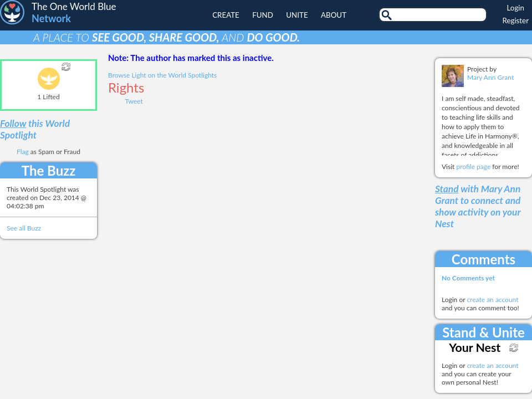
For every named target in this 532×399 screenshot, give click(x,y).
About (334, 15)
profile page (473, 167)
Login (516, 8)
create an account (492, 300)
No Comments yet (468, 278)
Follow (13, 123)
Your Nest (475, 347)
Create (226, 15)
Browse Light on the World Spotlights (162, 75)
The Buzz (49, 170)
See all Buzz (24, 228)
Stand (447, 189)
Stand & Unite (484, 332)
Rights (126, 87)
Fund (263, 15)
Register (516, 21)
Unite (297, 15)
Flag (23, 152)
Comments (484, 259)
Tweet (134, 101)
